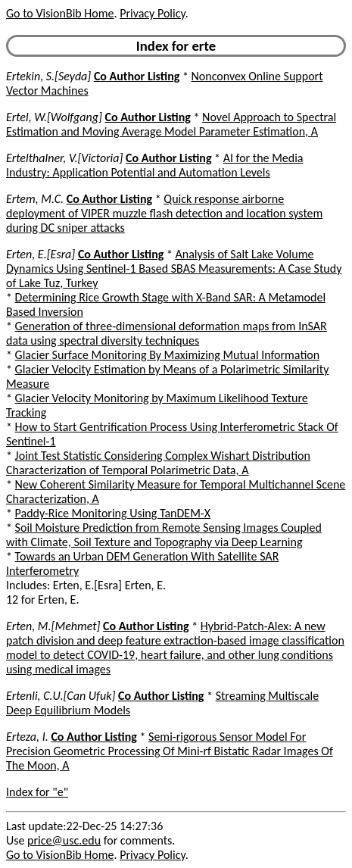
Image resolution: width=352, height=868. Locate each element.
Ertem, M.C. (35, 199)
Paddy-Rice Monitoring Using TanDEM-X (113, 513)
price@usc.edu (64, 840)
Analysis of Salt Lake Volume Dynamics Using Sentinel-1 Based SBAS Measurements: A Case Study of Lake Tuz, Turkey (174, 269)
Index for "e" (37, 792)
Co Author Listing (137, 76)
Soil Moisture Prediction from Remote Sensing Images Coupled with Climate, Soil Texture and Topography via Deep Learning (164, 535)
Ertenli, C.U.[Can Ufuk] (61, 696)
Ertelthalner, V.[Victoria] (64, 158)
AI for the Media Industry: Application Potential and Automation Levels (155, 165)
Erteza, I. (27, 737)
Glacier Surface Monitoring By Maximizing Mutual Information (168, 355)
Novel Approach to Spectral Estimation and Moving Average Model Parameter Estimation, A (171, 124)
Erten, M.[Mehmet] (53, 626)
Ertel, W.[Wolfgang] (54, 117)
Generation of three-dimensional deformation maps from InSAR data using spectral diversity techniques (167, 333)
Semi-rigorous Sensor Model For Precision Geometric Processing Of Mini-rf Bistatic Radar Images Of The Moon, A (170, 751)
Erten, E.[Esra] (40, 254)
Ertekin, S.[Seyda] (48, 76)
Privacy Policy (152, 13)
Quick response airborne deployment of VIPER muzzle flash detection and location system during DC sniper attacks (164, 213)
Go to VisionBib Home (60, 13)
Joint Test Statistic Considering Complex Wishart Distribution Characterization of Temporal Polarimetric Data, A (158, 463)
